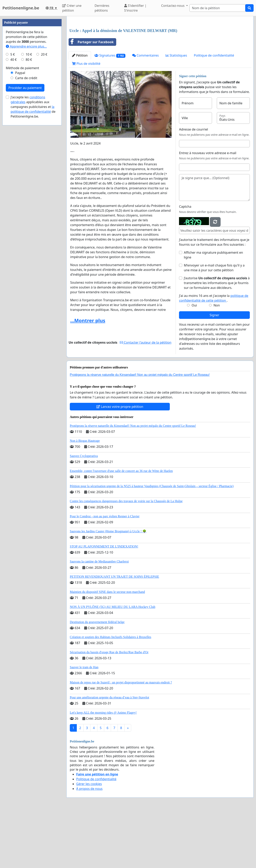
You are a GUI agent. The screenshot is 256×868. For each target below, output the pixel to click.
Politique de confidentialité (214, 111)
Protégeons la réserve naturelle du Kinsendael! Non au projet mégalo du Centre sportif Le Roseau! (140, 431)
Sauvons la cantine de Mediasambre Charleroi (99, 617)
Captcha (185, 262)
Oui (194, 361)
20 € (44, 174)
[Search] (217, 8)
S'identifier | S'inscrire (135, 8)
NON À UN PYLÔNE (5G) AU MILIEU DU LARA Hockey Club (113, 663)
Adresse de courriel (193, 185)
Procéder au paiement (25, 208)
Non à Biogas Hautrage (85, 497)
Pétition (80, 111)
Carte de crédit (26, 198)
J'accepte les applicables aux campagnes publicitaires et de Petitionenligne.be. (33, 227)
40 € (14, 180)
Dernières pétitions (102, 8)
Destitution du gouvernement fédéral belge (97, 678)
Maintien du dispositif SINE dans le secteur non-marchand (107, 648)
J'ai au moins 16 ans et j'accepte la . (214, 354)
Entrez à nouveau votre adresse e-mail (208, 209)
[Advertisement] (160, 51)
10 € (29, 174)
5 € (13, 174)
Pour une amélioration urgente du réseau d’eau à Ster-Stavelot (109, 753)
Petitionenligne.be (21, 8)
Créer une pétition (72, 8)
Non (217, 361)
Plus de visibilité (86, 120)
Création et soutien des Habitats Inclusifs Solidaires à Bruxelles (110, 693)
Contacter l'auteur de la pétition (146, 398)
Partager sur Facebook (91, 98)
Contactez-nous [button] (173, 6)
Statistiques (176, 111)
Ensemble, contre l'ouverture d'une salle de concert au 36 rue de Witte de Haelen (121, 527)
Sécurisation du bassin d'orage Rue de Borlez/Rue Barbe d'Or (109, 708)
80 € (29, 180)
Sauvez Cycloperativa (84, 512)
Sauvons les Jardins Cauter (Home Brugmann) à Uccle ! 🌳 (108, 587)
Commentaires (145, 111)
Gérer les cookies (89, 840)
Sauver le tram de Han (84, 723)
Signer (214, 371)
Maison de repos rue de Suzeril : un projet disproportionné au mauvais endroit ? (121, 738)
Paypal (20, 193)
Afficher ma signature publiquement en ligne (213, 311)
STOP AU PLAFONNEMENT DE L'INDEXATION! (104, 602)
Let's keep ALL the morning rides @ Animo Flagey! (103, 769)
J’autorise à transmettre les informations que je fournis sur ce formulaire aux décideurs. (217, 339)
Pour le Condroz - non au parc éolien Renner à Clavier (105, 572)
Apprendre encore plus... (26, 166)
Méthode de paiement (22, 188)
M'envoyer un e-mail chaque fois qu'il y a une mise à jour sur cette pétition (214, 324)
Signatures (110, 111)
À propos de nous (89, 845)
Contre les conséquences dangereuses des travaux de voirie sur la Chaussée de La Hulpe (126, 557)
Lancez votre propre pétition (120, 463)
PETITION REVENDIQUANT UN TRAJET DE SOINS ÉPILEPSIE (114, 633)
